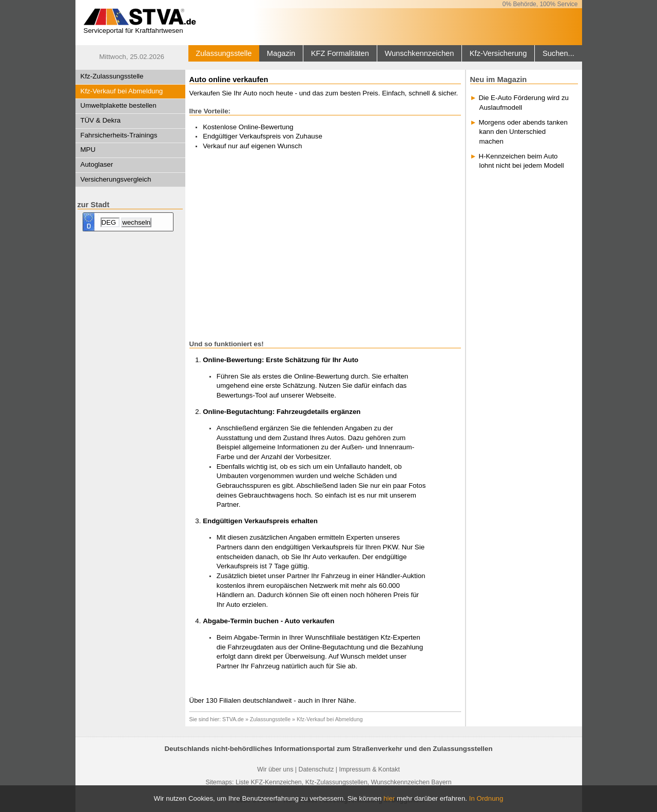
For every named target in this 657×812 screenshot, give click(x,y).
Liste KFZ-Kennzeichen (269, 782)
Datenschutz (316, 769)
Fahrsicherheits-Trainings (119, 135)
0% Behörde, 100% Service (540, 4)
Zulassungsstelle (224, 53)
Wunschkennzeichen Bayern (411, 782)
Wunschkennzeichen (419, 53)
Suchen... (558, 53)
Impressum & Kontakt (369, 769)
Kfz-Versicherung (498, 53)
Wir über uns (275, 769)
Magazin (281, 53)
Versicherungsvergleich (116, 179)
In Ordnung (486, 798)
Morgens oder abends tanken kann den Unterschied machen (523, 132)
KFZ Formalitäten (340, 53)
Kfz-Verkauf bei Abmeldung (122, 91)
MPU (88, 150)
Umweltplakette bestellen (119, 105)
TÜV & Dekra (101, 120)
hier (389, 798)
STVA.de (233, 719)
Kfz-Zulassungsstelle (112, 76)
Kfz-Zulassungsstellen (336, 782)
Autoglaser (97, 164)
